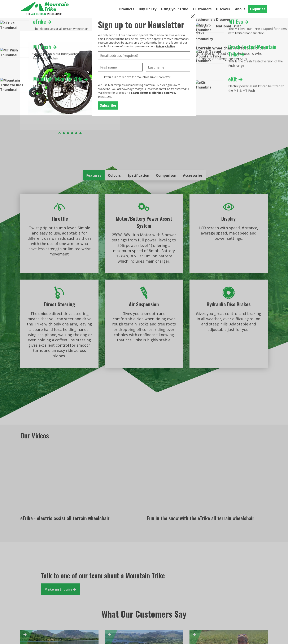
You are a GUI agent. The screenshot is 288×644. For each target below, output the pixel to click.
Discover (223, 9)
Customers (202, 9)
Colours (114, 175)
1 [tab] (60, 133)
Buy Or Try (148, 9)
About (240, 9)
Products (127, 9)
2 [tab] (64, 133)
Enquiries (258, 9)
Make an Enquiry (60, 589)
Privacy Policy (165, 46)
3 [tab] (68, 133)
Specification (138, 175)
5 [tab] (76, 133)
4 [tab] (72, 133)
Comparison (166, 175)
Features (94, 175)
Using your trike (175, 9)
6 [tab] (80, 133)
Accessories (193, 175)
